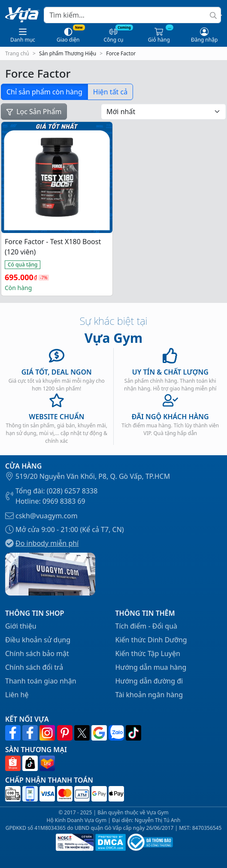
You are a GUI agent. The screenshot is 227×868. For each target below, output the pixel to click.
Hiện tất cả (110, 92)
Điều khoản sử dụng (38, 640)
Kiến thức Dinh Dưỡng (151, 640)
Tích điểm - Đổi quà (147, 626)
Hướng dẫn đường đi (149, 681)
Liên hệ (17, 695)
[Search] (132, 15)
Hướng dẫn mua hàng (151, 667)
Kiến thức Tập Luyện (148, 653)
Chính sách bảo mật (37, 653)
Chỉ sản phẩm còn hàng (44, 92)
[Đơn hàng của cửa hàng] (163, 112)
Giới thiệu (21, 626)
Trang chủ (17, 53)
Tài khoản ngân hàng (149, 695)
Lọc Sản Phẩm (34, 112)
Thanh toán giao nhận (41, 681)
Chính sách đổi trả (34, 667)
